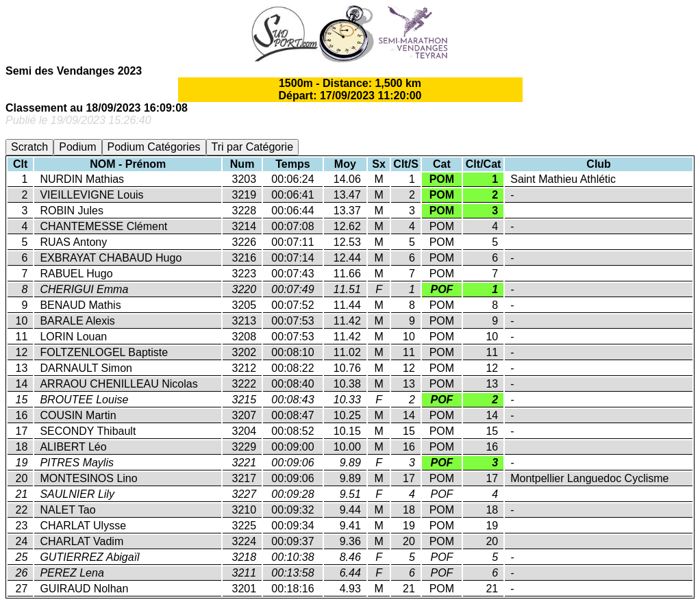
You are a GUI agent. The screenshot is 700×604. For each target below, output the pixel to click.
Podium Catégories (154, 147)
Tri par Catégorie (252, 147)
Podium (77, 147)
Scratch (29, 147)
